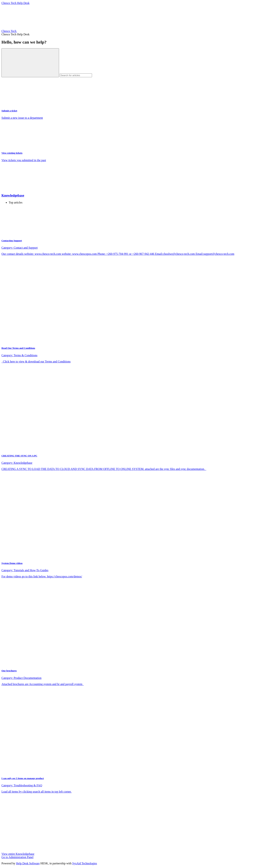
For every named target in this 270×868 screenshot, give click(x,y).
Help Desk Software (28, 863)
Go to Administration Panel (17, 857)
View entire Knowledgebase (18, 854)
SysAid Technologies (85, 863)
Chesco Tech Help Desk (15, 3)
